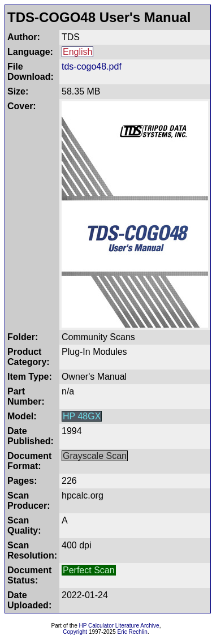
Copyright (75, 632)
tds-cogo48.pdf (92, 66)
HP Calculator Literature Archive (119, 626)
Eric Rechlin (133, 632)
